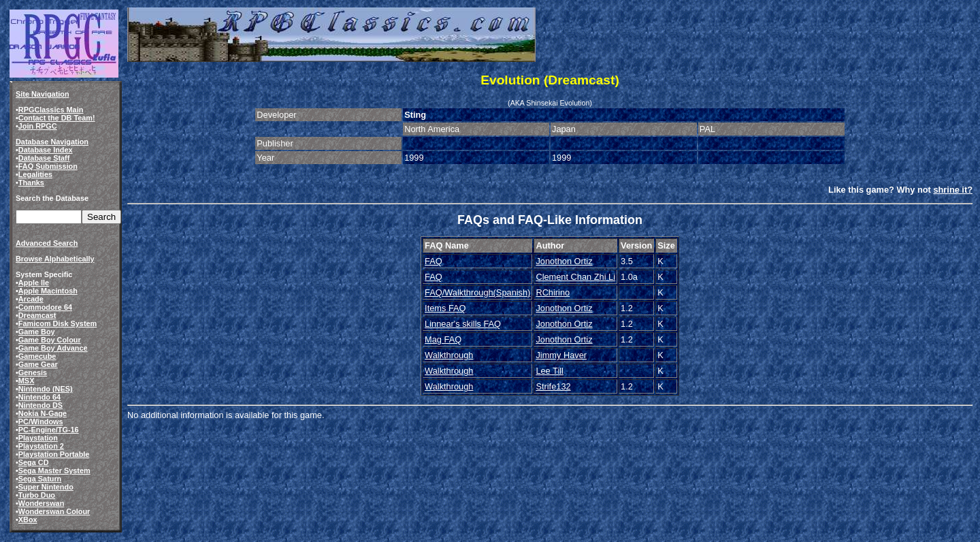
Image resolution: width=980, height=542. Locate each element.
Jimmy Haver (561, 355)
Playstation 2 (41, 446)
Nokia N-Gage (43, 413)
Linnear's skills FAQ (463, 324)
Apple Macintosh (48, 291)
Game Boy (37, 332)
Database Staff (44, 158)
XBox (28, 520)
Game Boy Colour (50, 340)
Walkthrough (449, 355)
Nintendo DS (40, 405)
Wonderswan (41, 503)
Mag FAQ (443, 339)
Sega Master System (54, 471)
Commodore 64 (45, 307)
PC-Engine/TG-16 (49, 430)
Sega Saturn (40, 479)
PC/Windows (41, 421)
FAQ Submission (48, 166)
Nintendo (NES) (46, 389)
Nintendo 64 (39, 397)
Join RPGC (38, 126)
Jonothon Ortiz (564, 261)
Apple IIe (34, 283)
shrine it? (953, 190)
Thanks (31, 182)
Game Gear (38, 364)
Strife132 (553, 386)
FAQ (434, 261)
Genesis (33, 372)
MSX (27, 381)
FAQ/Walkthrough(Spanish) (477, 292)
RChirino (553, 292)
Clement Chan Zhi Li (575, 277)
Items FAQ (445, 308)
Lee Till (550, 371)
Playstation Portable (54, 454)
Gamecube (37, 356)
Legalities (35, 174)
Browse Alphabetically (55, 259)
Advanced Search (47, 243)
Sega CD (34, 462)
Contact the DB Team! (57, 118)
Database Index (46, 150)
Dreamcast (37, 315)
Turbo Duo (37, 495)
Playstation (38, 438)
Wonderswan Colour (54, 511)
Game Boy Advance (53, 348)
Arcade (31, 299)
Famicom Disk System (58, 323)
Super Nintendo (46, 487)
